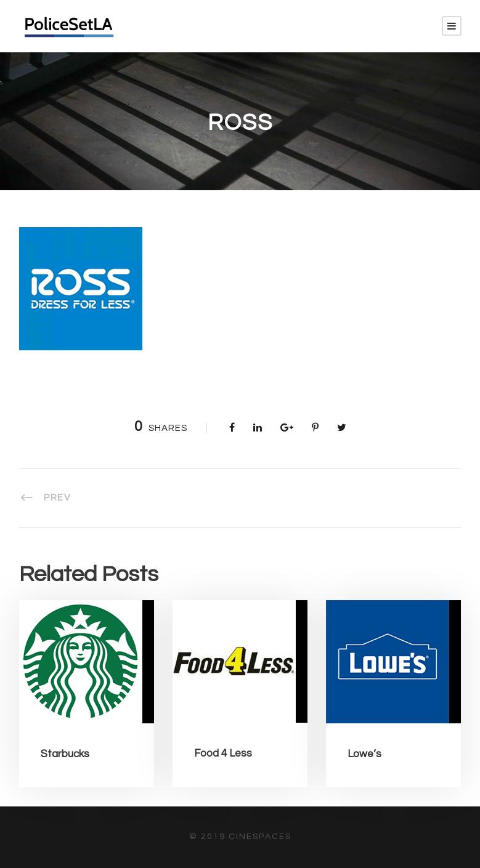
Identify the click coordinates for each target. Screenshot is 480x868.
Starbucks (65, 754)
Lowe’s (364, 754)
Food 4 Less (223, 753)
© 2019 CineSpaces (240, 837)
